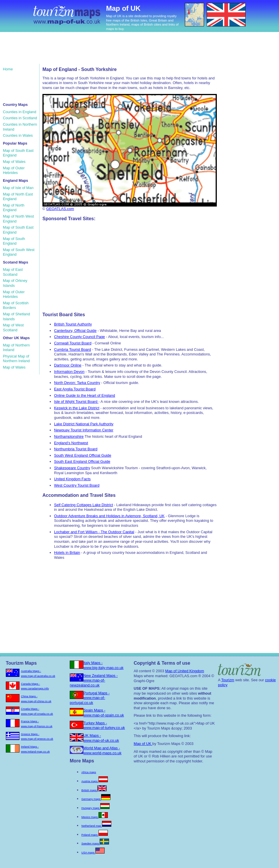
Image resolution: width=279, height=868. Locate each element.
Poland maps (95, 835)
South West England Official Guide (83, 455)
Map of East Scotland (13, 272)
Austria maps (95, 781)
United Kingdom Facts (72, 479)
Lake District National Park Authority (84, 424)
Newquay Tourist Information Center (84, 430)
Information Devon (69, 372)
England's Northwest (71, 443)
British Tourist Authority (73, 324)
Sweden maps (95, 843)
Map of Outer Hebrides (14, 170)
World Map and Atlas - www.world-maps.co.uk (102, 750)
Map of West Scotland (13, 328)
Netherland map (96, 826)
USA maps (93, 852)
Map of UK (143, 744)
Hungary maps (95, 808)
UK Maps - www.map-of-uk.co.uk (101, 738)
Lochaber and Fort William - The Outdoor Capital (94, 532)
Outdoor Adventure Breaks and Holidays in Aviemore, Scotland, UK (109, 516)
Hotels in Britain (67, 553)
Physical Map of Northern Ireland (16, 359)
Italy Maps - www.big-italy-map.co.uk (103, 665)
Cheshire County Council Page (79, 337)
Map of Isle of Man (18, 188)
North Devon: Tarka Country (77, 383)
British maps (94, 790)
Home (8, 69)
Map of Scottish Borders (16, 305)
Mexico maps (95, 817)
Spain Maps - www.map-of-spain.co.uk (104, 713)
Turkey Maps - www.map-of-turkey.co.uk (104, 725)
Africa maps (89, 772)
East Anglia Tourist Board (75, 389)
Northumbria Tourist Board (76, 449)
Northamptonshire (69, 436)
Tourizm (228, 680)
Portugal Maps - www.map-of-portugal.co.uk (90, 698)
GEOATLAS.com (60, 209)
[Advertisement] (113, 51)
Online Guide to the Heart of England (85, 395)
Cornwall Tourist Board (73, 343)
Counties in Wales (18, 135)
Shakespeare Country (72, 468)
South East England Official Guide (82, 461)
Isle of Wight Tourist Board (76, 402)
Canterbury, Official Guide (75, 331)
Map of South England (14, 241)
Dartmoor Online (68, 365)
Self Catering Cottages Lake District (84, 505)
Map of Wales (14, 162)
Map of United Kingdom (185, 671)
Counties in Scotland (20, 118)
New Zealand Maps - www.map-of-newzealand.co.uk (94, 680)
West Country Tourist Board (77, 485)
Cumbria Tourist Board (73, 349)
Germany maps (96, 799)
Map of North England (14, 208)
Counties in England (20, 112)
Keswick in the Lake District (77, 408)
